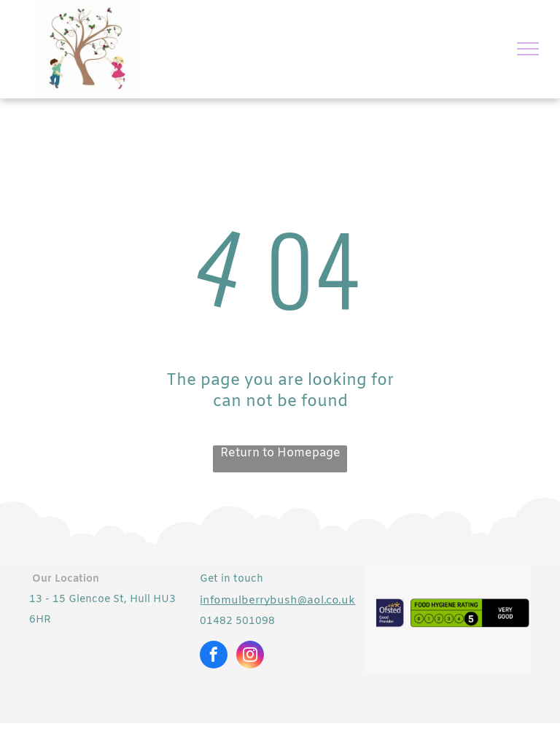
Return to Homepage (280, 453)
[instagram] (250, 656)
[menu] (528, 49)
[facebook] (214, 656)
